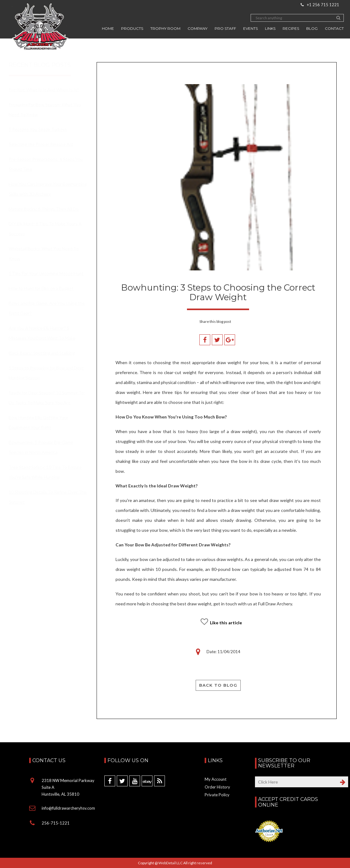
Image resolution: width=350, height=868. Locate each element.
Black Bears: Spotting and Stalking (42, 353)
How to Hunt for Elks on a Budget (41, 288)
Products (132, 28)
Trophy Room (165, 28)
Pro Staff (225, 28)
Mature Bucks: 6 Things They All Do (44, 209)
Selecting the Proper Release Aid (41, 144)
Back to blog (218, 685)
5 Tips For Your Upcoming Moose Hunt (46, 273)
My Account (216, 779)
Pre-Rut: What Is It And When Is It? (44, 90)
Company (198, 28)
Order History (217, 787)
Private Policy (217, 795)
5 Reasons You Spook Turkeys (38, 129)
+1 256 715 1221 (320, 5)
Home (108, 28)
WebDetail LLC (170, 863)
